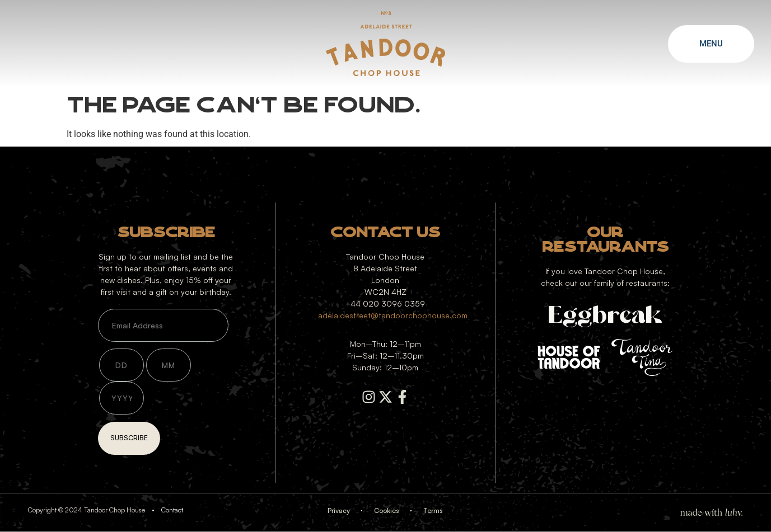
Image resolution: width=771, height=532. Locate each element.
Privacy (339, 510)
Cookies (387, 510)
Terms (433, 510)
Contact (172, 510)
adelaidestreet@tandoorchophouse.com (393, 315)
